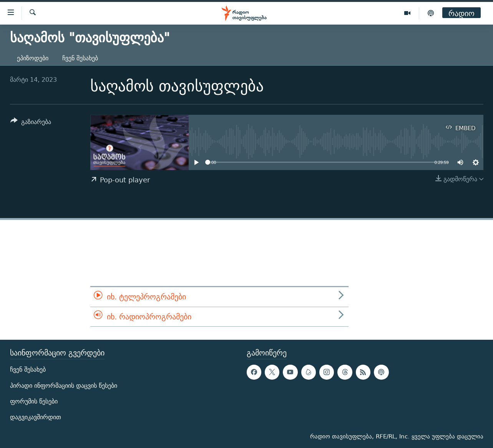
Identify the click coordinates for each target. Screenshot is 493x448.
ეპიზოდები (33, 58)
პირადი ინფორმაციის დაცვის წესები (64, 386)
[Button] (31, 123)
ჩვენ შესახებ (80, 58)
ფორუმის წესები (34, 401)
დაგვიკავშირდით (36, 417)
